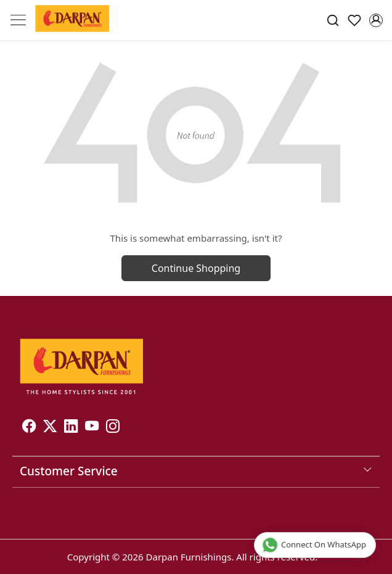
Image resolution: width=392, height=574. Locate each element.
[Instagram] (113, 428)
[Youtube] (92, 428)
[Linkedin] (71, 428)
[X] (50, 428)
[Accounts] (376, 20)
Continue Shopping (196, 268)
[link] (333, 20)
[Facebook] (29, 428)
